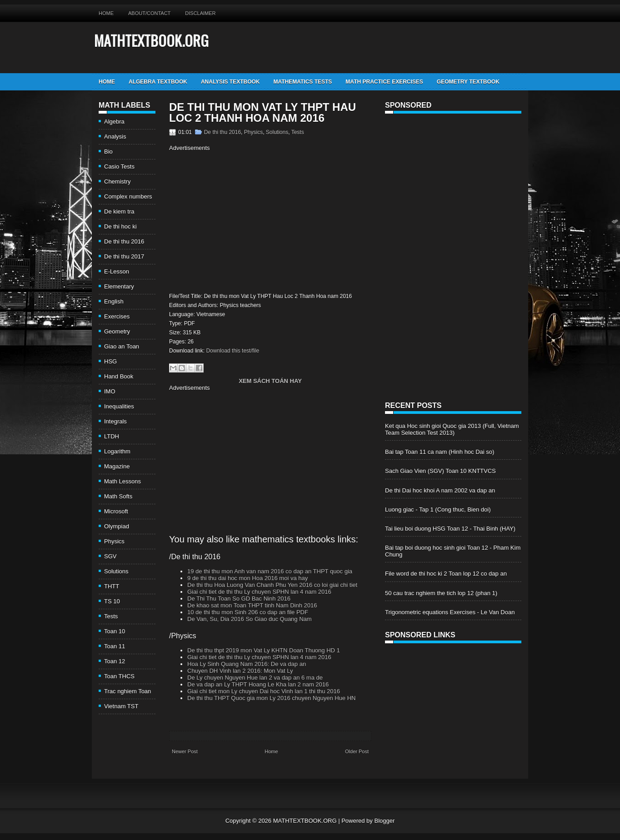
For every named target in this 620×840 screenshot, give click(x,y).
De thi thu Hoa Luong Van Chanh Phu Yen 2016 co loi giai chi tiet (272, 585)
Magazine (117, 466)
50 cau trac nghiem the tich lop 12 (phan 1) (441, 593)
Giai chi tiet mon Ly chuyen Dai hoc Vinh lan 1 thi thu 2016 (264, 691)
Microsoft (116, 511)
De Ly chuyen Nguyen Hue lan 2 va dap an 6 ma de (255, 678)
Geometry (117, 331)
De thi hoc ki (120, 226)
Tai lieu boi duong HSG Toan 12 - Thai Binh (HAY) (450, 529)
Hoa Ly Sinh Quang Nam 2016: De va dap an (247, 664)
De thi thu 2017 (124, 256)
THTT (112, 586)
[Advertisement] (245, 221)
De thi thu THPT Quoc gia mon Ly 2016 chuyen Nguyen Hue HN (271, 698)
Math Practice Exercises (384, 82)
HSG (110, 361)
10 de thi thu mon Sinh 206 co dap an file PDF (248, 612)
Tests (111, 616)
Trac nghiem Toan (127, 691)
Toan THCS (119, 676)
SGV (110, 556)
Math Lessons (122, 481)
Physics (114, 541)
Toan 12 (115, 661)
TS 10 (112, 601)
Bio (108, 152)
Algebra (114, 122)
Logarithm (117, 451)
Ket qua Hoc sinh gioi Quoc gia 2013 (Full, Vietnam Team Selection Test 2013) (452, 429)
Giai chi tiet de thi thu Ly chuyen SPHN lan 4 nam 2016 (259, 592)
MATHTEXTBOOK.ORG (151, 40)
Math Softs (118, 496)
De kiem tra (119, 211)
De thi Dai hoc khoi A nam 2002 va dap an (440, 490)
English (114, 301)
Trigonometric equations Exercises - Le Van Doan (450, 612)
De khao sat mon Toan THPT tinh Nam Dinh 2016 (252, 605)
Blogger (384, 821)
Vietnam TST (121, 706)
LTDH (112, 436)
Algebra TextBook (158, 82)
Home (106, 13)
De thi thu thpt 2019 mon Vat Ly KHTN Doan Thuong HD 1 (264, 650)
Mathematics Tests (302, 82)
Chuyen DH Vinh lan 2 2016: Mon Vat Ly (240, 671)
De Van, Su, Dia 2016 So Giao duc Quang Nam (250, 619)
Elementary (119, 286)
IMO (110, 391)
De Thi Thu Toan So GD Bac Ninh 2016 (239, 599)
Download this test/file (232, 351)
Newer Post (185, 751)
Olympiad (117, 526)
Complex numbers (128, 196)
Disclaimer (200, 13)
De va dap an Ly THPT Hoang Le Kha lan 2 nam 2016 (258, 684)
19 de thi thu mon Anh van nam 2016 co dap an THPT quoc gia (270, 571)
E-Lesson (117, 271)
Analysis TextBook (230, 82)
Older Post (357, 751)
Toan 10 (115, 631)
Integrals (115, 421)
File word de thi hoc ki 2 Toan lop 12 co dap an (446, 574)
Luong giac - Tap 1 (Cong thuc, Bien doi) (438, 509)
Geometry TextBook (468, 82)
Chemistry (117, 181)
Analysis (115, 137)
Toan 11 (115, 646)
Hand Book (119, 376)
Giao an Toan (122, 346)
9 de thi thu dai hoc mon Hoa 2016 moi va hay (247, 578)
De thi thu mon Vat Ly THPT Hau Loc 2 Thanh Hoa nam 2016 (262, 113)
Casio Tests (119, 167)
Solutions (116, 571)
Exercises (117, 316)
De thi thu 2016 (124, 241)
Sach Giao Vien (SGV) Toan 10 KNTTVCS (440, 471)
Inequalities (119, 406)
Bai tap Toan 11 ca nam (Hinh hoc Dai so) (440, 452)
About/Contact (149, 13)
